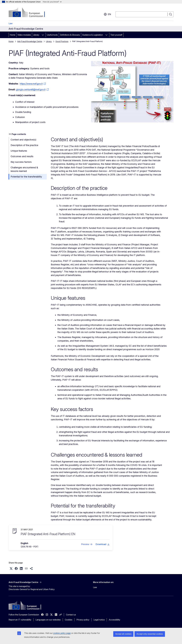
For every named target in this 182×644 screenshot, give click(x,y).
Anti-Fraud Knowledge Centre (30, 41)
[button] (87, 544)
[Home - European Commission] (29, 13)
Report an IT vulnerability (20, 620)
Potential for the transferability (26, 177)
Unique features (19, 151)
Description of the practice (24, 145)
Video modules (24, 35)
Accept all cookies (123, 634)
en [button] (107, 14)
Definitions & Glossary (70, 35)
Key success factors (21, 162)
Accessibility (115, 620)
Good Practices (62, 41)
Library (36, 35)
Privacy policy (83, 620)
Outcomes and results (22, 156)
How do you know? (52, 2)
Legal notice (99, 620)
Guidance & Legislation (93, 35)
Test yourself (116, 35)
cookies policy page (62, 633)
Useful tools (52, 35)
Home (13, 35)
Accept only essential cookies (150, 634)
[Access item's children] (43, 35)
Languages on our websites (48, 620)
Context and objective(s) (23, 140)
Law (11, 23)
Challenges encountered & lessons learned (24, 169)
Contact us (71, 615)
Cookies (69, 620)
